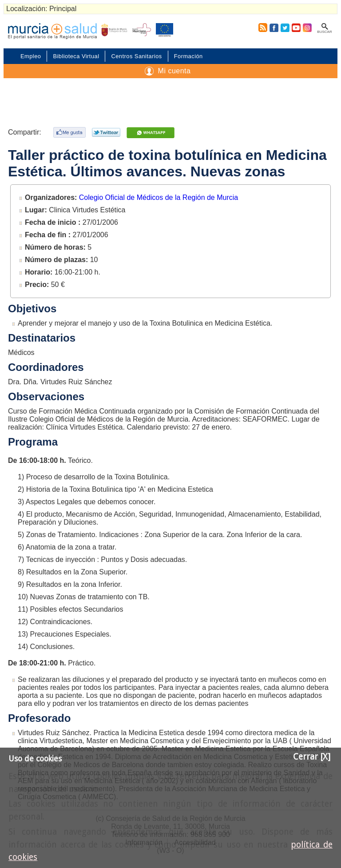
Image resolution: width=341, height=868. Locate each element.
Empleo (31, 56)
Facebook (274, 28)
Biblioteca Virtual (76, 56)
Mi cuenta (174, 71)
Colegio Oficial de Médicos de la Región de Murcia (159, 197)
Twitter (285, 28)
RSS (261, 28)
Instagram (307, 28)
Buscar (324, 32)
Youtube (296, 28)
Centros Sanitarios (136, 56)
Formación (188, 56)
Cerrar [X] (312, 757)
